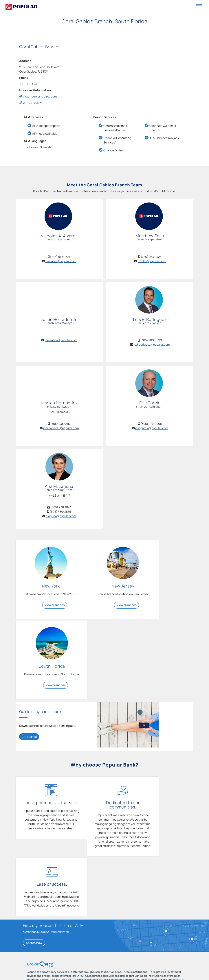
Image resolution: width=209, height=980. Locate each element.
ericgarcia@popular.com (152, 428)
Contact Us (25, 974)
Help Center (73, 974)
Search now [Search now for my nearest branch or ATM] (34, 821)
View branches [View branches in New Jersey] (108, 609)
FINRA (75, 854)
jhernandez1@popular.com (61, 428)
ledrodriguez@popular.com (152, 345)
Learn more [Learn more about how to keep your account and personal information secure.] (70, 930)
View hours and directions (40, 96)
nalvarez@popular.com (61, 261)
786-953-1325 (29, 84)
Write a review (32, 103)
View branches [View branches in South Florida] (168, 609)
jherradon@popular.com (61, 340)
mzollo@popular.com (152, 261)
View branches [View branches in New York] (48, 609)
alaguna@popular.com (61, 516)
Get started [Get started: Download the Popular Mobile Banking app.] (29, 661)
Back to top (32, 944)
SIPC (84, 854)
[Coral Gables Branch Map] (142, 72)
